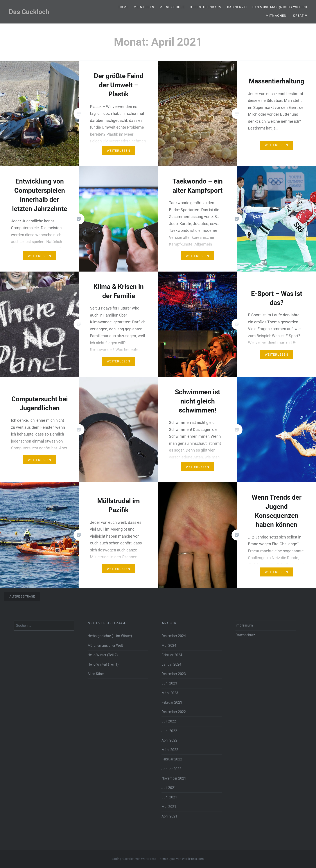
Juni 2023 (169, 683)
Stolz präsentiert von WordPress (134, 859)
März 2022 (170, 750)
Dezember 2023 (174, 674)
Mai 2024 (169, 646)
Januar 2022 (171, 769)
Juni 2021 (169, 797)
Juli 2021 (169, 788)
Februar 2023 (172, 702)
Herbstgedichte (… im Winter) (110, 636)
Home (124, 7)
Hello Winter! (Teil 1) (103, 664)
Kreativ (300, 16)
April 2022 (169, 740)
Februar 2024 (172, 655)
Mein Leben (144, 7)
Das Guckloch (29, 12)
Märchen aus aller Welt (105, 646)
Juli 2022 (169, 721)
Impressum (244, 625)
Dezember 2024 (174, 636)
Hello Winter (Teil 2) (103, 655)
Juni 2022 (169, 731)
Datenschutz (245, 635)
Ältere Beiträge (22, 596)
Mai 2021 (169, 807)
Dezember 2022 (174, 712)
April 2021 (169, 816)
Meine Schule (172, 7)
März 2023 (170, 693)
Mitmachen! (277, 16)
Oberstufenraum (206, 7)
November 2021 (174, 778)
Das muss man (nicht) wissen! (280, 7)
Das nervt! (237, 7)
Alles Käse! (96, 674)
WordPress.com (193, 859)
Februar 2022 (172, 759)
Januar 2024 (171, 664)
